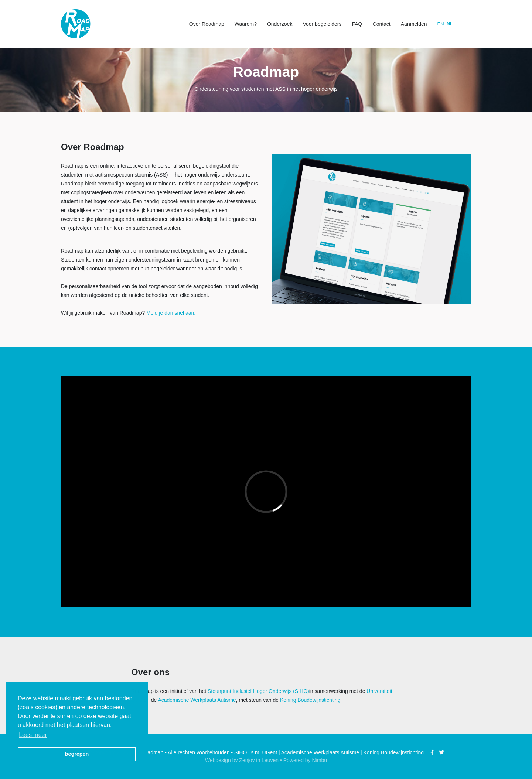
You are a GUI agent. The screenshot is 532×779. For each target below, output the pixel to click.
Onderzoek (280, 24)
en (441, 24)
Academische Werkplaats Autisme (197, 700)
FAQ (357, 24)
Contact (382, 24)
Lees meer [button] (33, 735)
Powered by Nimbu (305, 760)
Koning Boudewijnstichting (310, 700)
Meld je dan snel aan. (171, 313)
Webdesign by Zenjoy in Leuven (242, 760)
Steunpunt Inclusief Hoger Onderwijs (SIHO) (258, 691)
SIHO (241, 752)
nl (450, 24)
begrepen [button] (77, 754)
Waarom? (246, 24)
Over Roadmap (207, 24)
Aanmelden (414, 24)
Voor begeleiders (322, 24)
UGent (270, 752)
